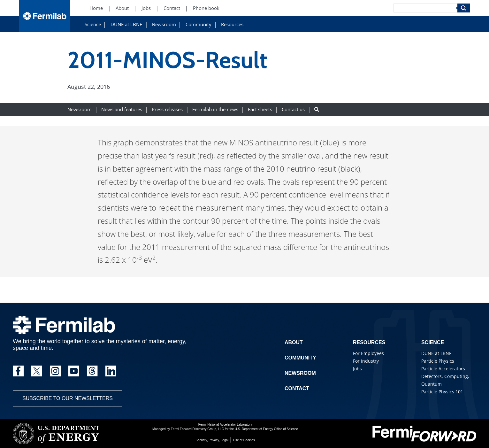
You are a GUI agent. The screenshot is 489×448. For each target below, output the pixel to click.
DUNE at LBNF (126, 24)
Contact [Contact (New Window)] (172, 8)
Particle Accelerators (443, 369)
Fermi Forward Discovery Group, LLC (197, 429)
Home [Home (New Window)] (96, 8)
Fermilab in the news (215, 109)
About (294, 342)
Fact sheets (260, 109)
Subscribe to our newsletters (68, 398)
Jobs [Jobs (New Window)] (146, 8)
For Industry (366, 361)
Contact (297, 388)
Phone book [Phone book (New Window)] (206, 8)
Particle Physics (438, 361)
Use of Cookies (244, 440)
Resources (232, 24)
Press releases (167, 109)
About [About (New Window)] (122, 8)
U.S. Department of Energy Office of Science (266, 429)
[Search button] (317, 109)
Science (93, 24)
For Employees (368, 353)
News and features (122, 109)
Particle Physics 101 (442, 392)
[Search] (425, 8)
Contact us (293, 109)
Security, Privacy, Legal (212, 440)
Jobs (357, 369)
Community (199, 24)
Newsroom (164, 24)
